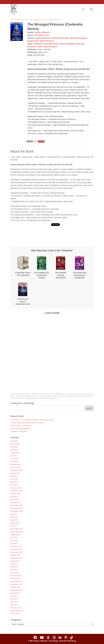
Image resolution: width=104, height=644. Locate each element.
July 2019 (14, 514)
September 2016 (17, 532)
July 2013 (14, 596)
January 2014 (15, 578)
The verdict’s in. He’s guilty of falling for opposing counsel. (32, 420)
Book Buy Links (22, 20)
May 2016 (14, 540)
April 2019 (14, 520)
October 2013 (16, 587)
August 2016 (15, 535)
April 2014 (14, 570)
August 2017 (15, 523)
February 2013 (16, 608)
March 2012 (15, 613)
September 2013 (17, 590)
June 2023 (14, 459)
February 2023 (16, 464)
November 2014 (17, 552)
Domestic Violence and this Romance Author (27, 423)
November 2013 (17, 584)
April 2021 (14, 497)
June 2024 (14, 447)
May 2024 (14, 450)
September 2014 (17, 558)
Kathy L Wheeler (42, 32)
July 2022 (14, 476)
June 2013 (14, 599)
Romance (32, 47)
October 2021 (16, 494)
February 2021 (16, 502)
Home (13, 20)
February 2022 (16, 488)
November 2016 (17, 529)
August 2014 (15, 561)
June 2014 (14, 567)
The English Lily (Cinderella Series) (42, 275)
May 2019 (14, 517)
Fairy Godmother (67, 44)
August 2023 (15, 453)
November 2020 (17, 508)
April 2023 (14, 461)
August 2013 (15, 593)
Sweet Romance (47, 41)
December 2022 (17, 470)
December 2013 (17, 581)
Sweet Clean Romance (47, 47)
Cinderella (39, 35)
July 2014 (14, 564)
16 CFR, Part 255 (87, 396)
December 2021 (17, 491)
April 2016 (14, 543)
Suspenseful (33, 41)
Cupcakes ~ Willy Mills (19, 431)
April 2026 (14, 441)
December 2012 (17, 611)
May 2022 (14, 482)
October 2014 (16, 555)
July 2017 (14, 526)
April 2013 (14, 605)
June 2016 (14, 538)
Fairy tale (80, 44)
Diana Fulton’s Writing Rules (21, 428)
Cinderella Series (43, 38)
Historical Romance (78, 38)
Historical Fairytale (60, 38)
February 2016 (16, 546)
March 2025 (15, 444)
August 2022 (15, 473)
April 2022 (14, 485)
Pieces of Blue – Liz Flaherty (21, 425)
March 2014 (15, 573)
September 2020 (17, 511)
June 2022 (14, 479)
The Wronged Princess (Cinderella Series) (45, 20)
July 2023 (14, 456)
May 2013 (14, 602)
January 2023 (15, 467)
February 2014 (16, 576)
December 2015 (17, 549)
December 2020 (17, 505)
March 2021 (15, 499)
